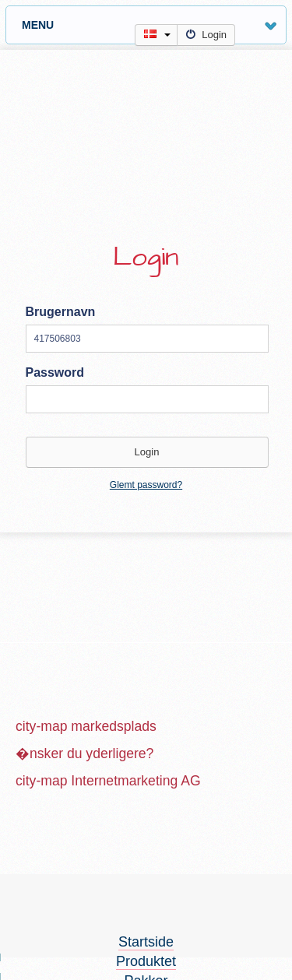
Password (55, 372)
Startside (146, 942)
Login (206, 35)
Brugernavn (61, 312)
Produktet (146, 961)
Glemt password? (146, 485)
